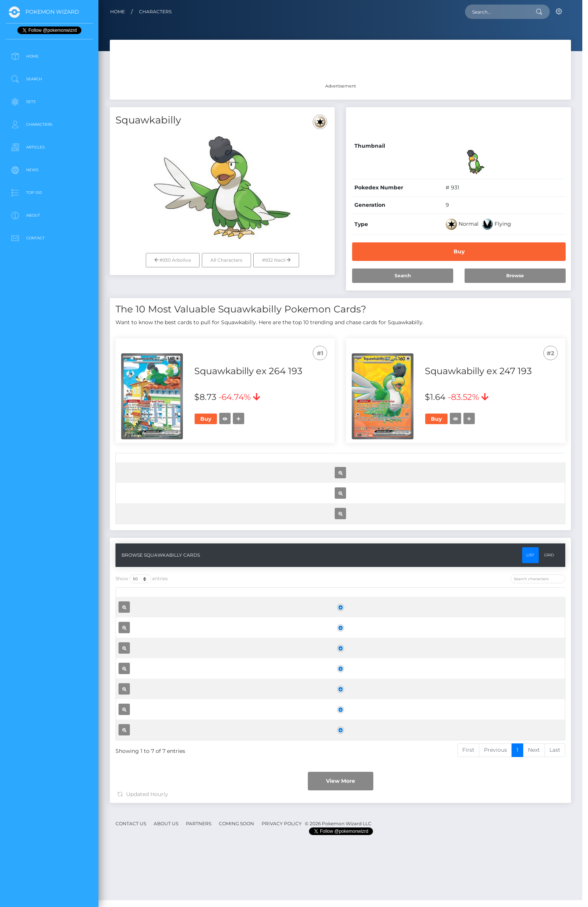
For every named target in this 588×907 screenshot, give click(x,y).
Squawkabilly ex (222, 514)
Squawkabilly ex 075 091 (233, 597)
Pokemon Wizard (52, 12)
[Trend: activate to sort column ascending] (487, 464)
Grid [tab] (549, 756)
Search (403, 276)
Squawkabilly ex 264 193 (211, 852)
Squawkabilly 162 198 (228, 681)
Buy (459, 251)
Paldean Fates (312, 599)
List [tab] (530, 756)
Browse (515, 276)
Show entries (142, 780)
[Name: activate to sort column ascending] (236, 464)
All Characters (226, 260)
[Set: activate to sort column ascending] (312, 464)
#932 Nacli (276, 260)
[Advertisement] (49, 304)
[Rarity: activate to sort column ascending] (387, 464)
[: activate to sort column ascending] (127, 464)
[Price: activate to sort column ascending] (444, 464)
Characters (155, 12)
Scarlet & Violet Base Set (312, 683)
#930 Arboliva (173, 260)
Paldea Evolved (312, 516)
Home (118, 12)
